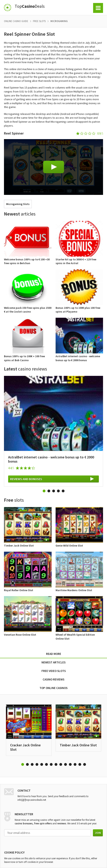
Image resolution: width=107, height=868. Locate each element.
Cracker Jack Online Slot (25, 747)
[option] (53, 431)
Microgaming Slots (18, 204)
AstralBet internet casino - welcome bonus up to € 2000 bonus (51, 459)
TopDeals (30, 6)
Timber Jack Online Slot (78, 745)
